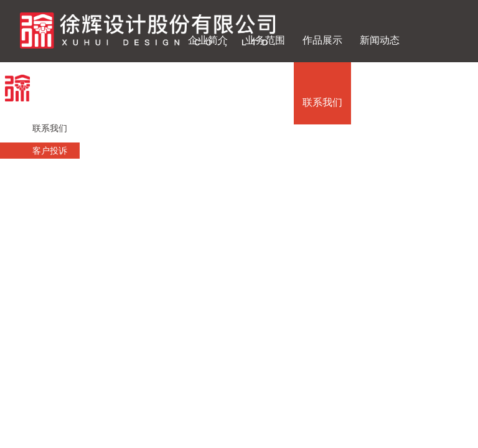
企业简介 (208, 40)
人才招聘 (265, 102)
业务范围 (265, 40)
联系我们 (322, 102)
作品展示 (322, 40)
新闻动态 (380, 40)
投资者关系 (208, 102)
